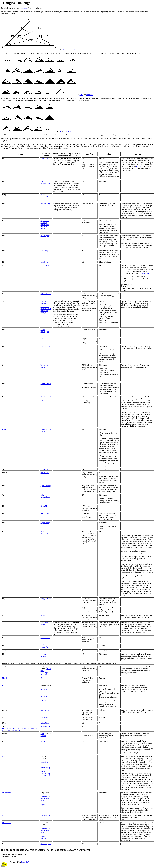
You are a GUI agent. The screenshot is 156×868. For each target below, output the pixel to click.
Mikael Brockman (44, 196)
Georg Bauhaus (46, 726)
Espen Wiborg (45, 523)
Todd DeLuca (45, 710)
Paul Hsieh (44, 718)
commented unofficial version (45, 227)
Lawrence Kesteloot (44, 655)
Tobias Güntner (46, 294)
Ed (41, 651)
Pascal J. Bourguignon (45, 182)
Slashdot (43, 736)
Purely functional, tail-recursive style (46, 773)
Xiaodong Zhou (46, 815)
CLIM (138, 166)
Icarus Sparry (45, 236)
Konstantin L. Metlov (45, 624)
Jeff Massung (45, 204)
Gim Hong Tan (46, 844)
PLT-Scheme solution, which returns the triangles (46, 310)
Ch (3, 815)
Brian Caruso (45, 638)
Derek (43, 741)
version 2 (44, 693)
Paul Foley (44, 251)
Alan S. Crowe (46, 384)
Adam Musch (45, 723)
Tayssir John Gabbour (45, 222)
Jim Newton (45, 262)
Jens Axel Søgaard (44, 302)
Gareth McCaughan (45, 331)
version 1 (44, 689)
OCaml (5, 756)
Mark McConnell (44, 533)
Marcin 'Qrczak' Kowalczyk (46, 430)
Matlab (5, 678)
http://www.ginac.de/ (146, 273)
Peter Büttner (45, 339)
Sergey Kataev (46, 599)
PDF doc (44, 700)
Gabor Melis (45, 506)
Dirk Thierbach (46, 397)
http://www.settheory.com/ (11, 730)
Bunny (43, 615)
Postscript (71, 50)
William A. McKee (44, 366)
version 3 (44, 696)
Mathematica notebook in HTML (45, 798)
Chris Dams (45, 265)
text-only (44, 675)
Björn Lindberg (46, 486)
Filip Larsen (45, 469)
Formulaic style (46, 768)
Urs (42, 678)
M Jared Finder (46, 346)
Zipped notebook (44, 805)
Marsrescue (24, 8)
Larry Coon (45, 608)
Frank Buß (44, 159)
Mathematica (7, 793)
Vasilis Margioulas (44, 646)
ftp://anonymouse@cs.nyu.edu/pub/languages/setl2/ (20, 728)
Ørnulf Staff (45, 513)
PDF (63, 50)
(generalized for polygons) (46, 400)
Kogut (4, 429)
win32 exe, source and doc (46, 705)
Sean (42, 734)
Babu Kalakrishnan (45, 496)
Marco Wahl (45, 473)
